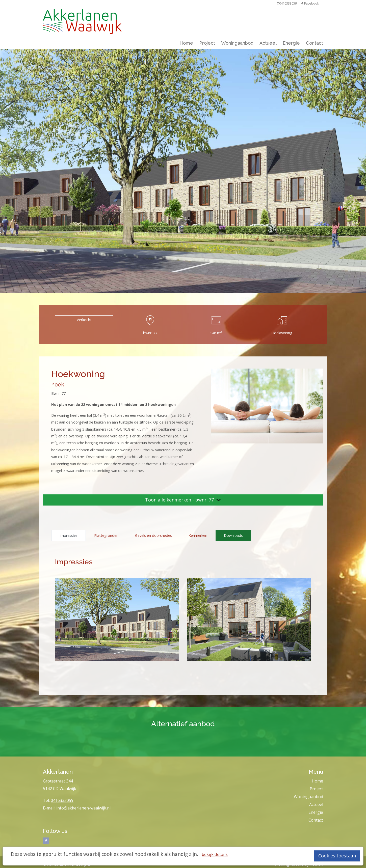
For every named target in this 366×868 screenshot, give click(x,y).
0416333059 (62, 800)
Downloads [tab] (233, 535)
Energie (291, 43)
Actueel (268, 43)
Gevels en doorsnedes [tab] (153, 535)
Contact (315, 43)
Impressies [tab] (69, 535)
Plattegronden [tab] (106, 535)
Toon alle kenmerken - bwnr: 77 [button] (183, 500)
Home (186, 43)
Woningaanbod (237, 43)
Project (207, 43)
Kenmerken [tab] (198, 535)
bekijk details (215, 854)
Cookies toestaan (337, 856)
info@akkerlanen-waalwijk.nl (83, 808)
